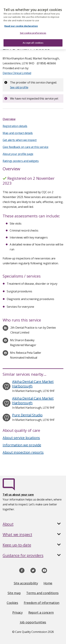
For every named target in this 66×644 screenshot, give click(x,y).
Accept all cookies (33, 41)
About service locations (21, 438)
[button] (33, 524)
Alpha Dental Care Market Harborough (33, 384)
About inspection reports (23, 452)
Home (48, 583)
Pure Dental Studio (27, 415)
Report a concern (41, 612)
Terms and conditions (42, 593)
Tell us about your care (18, 495)
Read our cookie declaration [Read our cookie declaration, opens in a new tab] (21, 24)
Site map (14, 593)
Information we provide (22, 445)
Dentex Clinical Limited (17, 73)
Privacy (18, 612)
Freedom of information (42, 603)
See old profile (19, 87)
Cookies (12, 603)
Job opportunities (33, 622)
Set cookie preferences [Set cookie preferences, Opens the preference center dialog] (33, 31)
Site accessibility (26, 583)
